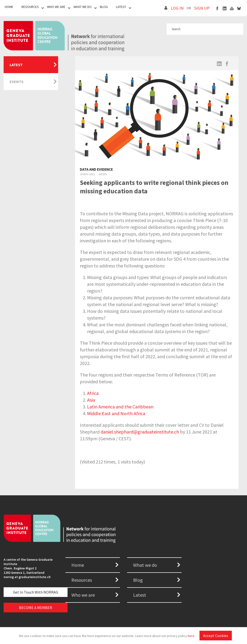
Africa (93, 393)
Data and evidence (96, 169)
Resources (30, 7)
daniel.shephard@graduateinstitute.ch (140, 432)
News (103, 174)
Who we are (83, 595)
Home (9, 7)
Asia (91, 400)
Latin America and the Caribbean (120, 407)
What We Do (83, 7)
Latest (121, 7)
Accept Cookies (216, 636)
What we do (145, 565)
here (191, 636)
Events (17, 82)
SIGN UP (202, 8)
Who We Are (56, 7)
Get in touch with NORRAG (36, 592)
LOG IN (177, 8)
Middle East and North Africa (116, 413)
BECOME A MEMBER (36, 608)
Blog (104, 7)
